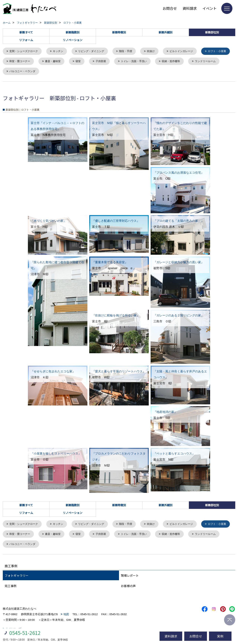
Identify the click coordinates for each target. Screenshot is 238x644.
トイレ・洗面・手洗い (174, 62)
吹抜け (158, 51)
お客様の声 (128, 588)
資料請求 (190, 8)
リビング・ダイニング (95, 51)
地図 (66, 616)
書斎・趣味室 (90, 62)
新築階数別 (73, 32)
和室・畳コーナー (55, 62)
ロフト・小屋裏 (19, 62)
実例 (220, 636)
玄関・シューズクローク (25, 51)
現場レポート (130, 578)
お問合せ (170, 8)
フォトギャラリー (17, 578)
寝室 (116, 62)
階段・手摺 (131, 51)
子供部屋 (139, 62)
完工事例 (11, 588)
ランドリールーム (21, 72)
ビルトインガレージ (189, 51)
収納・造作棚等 (213, 62)
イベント (210, 8)
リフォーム (26, 40)
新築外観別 (166, 32)
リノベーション (73, 40)
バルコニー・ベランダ (61, 72)
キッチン (61, 51)
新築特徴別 (119, 32)
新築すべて (26, 32)
